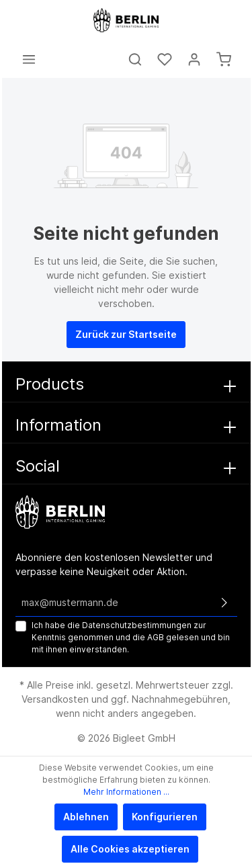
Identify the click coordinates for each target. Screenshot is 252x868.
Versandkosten (55, 699)
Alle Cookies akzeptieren (130, 849)
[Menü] (29, 59)
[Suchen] (135, 59)
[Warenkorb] (224, 59)
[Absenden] (224, 603)
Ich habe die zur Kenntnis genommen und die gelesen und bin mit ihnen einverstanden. (131, 637)
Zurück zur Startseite (126, 334)
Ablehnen (86, 817)
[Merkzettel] (165, 59)
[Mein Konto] (194, 59)
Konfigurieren (165, 817)
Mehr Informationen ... (126, 792)
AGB (156, 637)
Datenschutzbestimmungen (137, 625)
